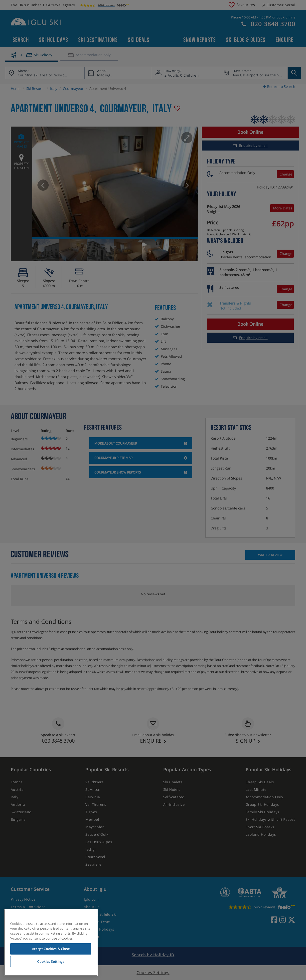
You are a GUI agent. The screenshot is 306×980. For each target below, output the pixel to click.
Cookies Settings (51, 962)
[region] (51, 943)
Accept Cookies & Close (51, 949)
